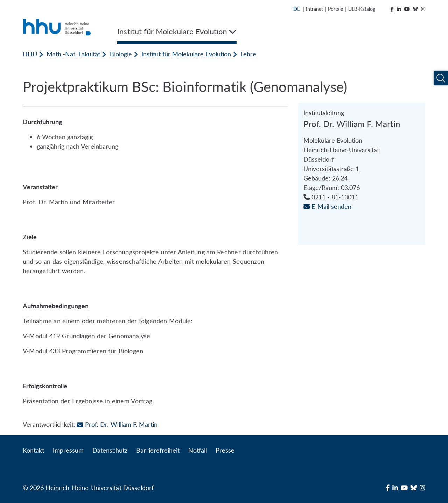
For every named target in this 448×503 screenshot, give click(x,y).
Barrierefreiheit (158, 450)
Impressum (68, 450)
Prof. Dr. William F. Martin (117, 424)
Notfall (198, 450)
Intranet (314, 9)
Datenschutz (110, 450)
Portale (335, 9)
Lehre (248, 54)
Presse (225, 450)
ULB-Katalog (362, 9)
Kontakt (33, 450)
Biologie (121, 54)
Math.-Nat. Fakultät (73, 54)
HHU (30, 54)
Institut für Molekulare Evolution (186, 54)
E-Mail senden (327, 206)
